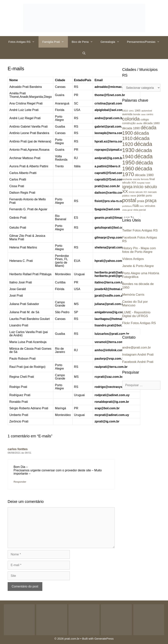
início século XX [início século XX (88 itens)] (140, 189)
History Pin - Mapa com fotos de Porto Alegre (139, 250)
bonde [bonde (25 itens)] (137, 114)
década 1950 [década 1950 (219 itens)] (137, 159)
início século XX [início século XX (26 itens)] (138, 192)
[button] (35, 42)
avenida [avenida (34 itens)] (127, 114)
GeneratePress (104, 639)
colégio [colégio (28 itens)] (145, 120)
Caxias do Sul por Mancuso (135, 303)
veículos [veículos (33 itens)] (150, 206)
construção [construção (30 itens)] (129, 123)
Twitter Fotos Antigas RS (140, 230)
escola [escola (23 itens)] (137, 179)
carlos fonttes (18, 449)
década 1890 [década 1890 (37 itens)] (131, 128)
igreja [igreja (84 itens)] (127, 187)
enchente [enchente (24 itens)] (127, 179)
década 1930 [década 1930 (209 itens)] (137, 147)
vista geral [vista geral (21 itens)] (127, 210)
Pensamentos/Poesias (145, 42)
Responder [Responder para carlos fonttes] (20, 482)
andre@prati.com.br (137, 347)
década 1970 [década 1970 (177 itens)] (137, 172)
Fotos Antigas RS (23, 42)
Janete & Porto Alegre (138, 266)
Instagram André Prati (138, 355)
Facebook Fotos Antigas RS (140, 239)
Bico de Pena (84, 42)
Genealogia (112, 42)
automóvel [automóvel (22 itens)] (147, 111)
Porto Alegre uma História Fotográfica (141, 275)
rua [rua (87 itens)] (136, 205)
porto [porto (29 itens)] (149, 196)
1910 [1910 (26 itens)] (125, 111)
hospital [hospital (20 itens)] (141, 183)
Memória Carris (133, 295)
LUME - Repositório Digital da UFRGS (136, 314)
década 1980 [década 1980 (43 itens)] (144, 175)
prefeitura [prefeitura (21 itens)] (127, 206)
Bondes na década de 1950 (138, 286)
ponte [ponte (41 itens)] (141, 195)
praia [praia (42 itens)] (141, 201)
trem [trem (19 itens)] (142, 206)
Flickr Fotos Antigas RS (139, 323)
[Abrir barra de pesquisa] (84, 53)
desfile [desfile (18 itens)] (139, 123)
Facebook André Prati (138, 362)
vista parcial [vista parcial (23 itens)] (140, 210)
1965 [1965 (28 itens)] (138, 111)
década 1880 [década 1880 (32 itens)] (151, 123)
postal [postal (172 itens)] (129, 200)
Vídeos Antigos (133, 259)
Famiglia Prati (55, 42)
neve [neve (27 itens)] (133, 196)
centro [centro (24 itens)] (150, 114)
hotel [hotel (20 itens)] (148, 183)
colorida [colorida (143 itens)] (131, 119)
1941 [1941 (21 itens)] (131, 111)
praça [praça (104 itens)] (151, 201)
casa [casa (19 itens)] (143, 114)
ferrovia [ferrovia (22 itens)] (145, 179)
